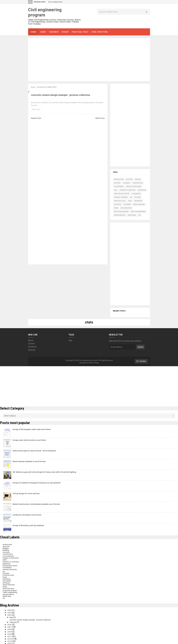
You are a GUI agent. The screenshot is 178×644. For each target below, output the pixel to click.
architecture (119, 179)
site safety (118, 204)
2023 (10, 613)
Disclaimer (32, 347)
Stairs (116, 208)
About (31, 340)
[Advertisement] (89, 60)
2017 (10, 634)
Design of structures (134, 187)
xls (139, 215)
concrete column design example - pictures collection (61, 95)
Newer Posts (36, 118)
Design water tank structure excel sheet (29, 440)
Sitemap (32, 350)
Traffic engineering (138, 212)
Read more (36, 109)
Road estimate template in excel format (29, 461)
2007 (10, 641)
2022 (10, 623)
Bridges (138, 179)
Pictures (138, 197)
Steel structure (126, 208)
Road (130, 201)
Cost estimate (119, 187)
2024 (10, 611)
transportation (120, 215)
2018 (10, 632)
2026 (10, 609)
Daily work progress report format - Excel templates (34, 451)
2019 (10, 629)
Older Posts (100, 118)
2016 (10, 636)
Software (127, 204)
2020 (10, 627)
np (131, 197)
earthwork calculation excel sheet (27, 515)
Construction (138, 183)
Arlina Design (94, 363)
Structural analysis (121, 212)
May (12, 616)
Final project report (122, 194)
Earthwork (142, 190)
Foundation (136, 194)
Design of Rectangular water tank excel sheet (32, 429)
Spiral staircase (139, 204)
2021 (10, 625)
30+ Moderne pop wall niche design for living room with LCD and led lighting (44, 472)
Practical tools (120, 201)
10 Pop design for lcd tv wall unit (26, 494)
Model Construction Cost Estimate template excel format (36, 504)
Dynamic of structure (128, 190)
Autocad (129, 179)
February (14, 620)
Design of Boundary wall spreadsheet (28, 525)
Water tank (132, 215)
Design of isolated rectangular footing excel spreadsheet (37, 483)
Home (33, 87)
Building (117, 183)
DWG (116, 190)
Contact (31, 344)
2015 (10, 639)
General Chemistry (121, 197)
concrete (127, 183)
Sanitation (138, 201)
